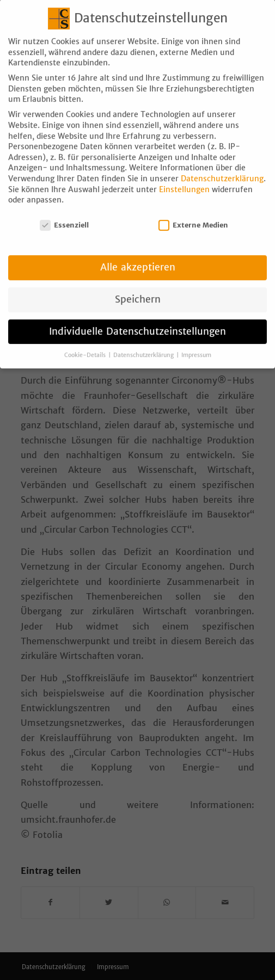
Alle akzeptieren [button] (138, 257)
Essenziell (64, 215)
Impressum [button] (196, 345)
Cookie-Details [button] (86, 345)
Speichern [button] (138, 289)
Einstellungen (184, 179)
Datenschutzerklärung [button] (144, 345)
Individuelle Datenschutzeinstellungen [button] (137, 321)
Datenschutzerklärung (222, 168)
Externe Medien (193, 215)
